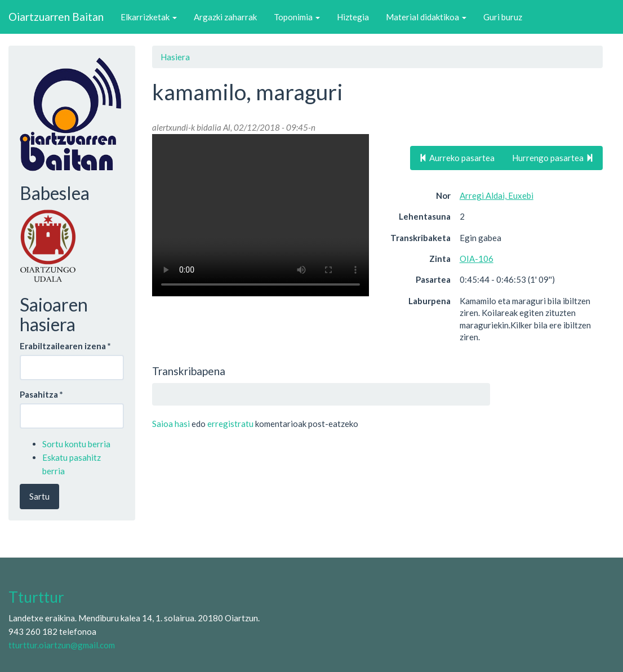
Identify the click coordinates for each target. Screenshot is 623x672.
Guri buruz (503, 17)
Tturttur (36, 597)
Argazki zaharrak (225, 17)
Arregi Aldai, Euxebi (497, 195)
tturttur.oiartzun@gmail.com (62, 645)
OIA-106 (477, 259)
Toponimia (297, 17)
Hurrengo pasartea (553, 158)
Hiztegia (353, 17)
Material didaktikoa (426, 17)
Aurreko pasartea (457, 158)
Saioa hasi (171, 424)
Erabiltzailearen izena (65, 346)
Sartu (39, 496)
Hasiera (175, 57)
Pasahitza (41, 394)
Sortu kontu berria (76, 444)
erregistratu (230, 424)
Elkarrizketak (149, 17)
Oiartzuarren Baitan (56, 17)
